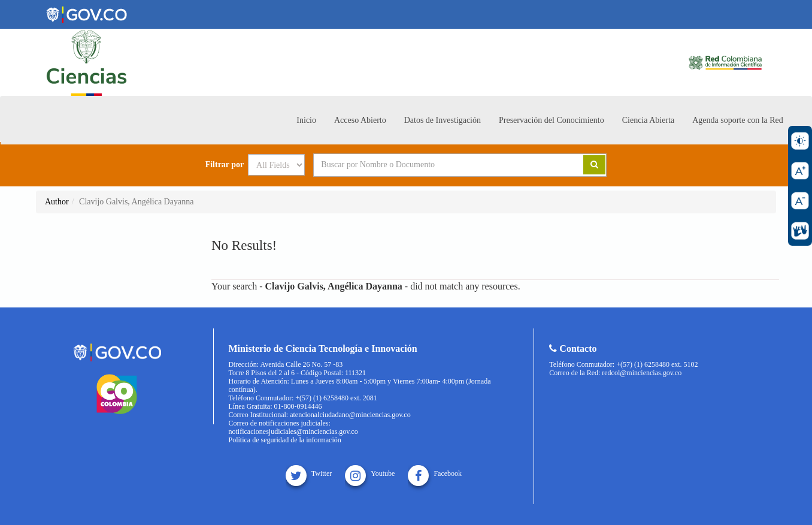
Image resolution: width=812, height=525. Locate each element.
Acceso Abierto (360, 120)
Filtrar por (225, 165)
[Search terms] (434, 165)
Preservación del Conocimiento (552, 120)
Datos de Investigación (443, 120)
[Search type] (276, 165)
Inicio (306, 120)
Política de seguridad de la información (285, 440)
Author (57, 202)
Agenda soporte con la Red (738, 120)
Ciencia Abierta (648, 120)
